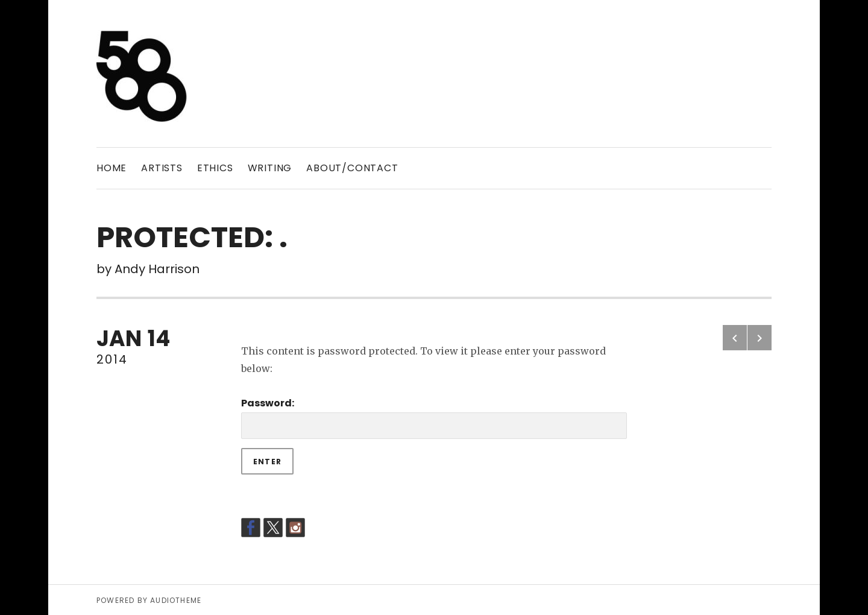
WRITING (270, 168)
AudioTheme (176, 600)
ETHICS (215, 168)
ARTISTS (162, 168)
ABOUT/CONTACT (352, 168)
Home (112, 168)
